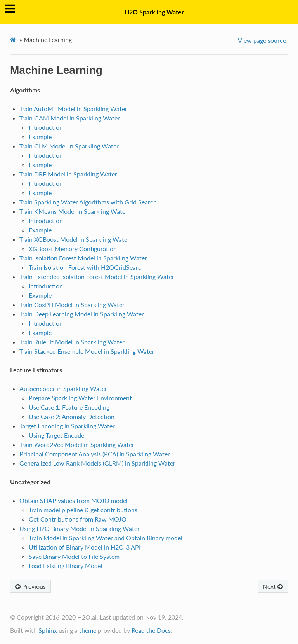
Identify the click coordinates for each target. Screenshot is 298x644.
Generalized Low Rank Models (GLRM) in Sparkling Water (97, 463)
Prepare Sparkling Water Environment (80, 398)
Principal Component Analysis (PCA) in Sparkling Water (95, 454)
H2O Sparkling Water (154, 12)
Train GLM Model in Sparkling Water (69, 146)
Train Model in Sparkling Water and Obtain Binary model (106, 538)
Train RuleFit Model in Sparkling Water (72, 342)
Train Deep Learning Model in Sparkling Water (82, 314)
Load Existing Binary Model (66, 566)
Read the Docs (151, 630)
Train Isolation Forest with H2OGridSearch (87, 267)
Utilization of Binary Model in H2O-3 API (85, 547)
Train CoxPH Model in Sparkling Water (72, 305)
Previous (30, 586)
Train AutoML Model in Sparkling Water (73, 109)
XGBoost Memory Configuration (73, 249)
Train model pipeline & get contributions (83, 510)
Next (273, 586)
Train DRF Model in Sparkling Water (68, 174)
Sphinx (48, 630)
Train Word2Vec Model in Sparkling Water (77, 444)
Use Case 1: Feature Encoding (69, 407)
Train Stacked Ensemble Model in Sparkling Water (87, 351)
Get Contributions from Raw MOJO (78, 519)
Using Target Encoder (58, 435)
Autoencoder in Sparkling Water (63, 388)
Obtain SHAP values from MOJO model (74, 500)
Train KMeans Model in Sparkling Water (74, 211)
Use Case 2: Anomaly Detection (72, 416)
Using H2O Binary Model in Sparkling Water (80, 528)
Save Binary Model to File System (74, 556)
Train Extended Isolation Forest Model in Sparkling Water (97, 277)
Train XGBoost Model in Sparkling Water (74, 239)
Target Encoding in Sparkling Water (67, 426)
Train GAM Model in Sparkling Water (70, 118)
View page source (262, 40)
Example (40, 137)
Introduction (46, 127)
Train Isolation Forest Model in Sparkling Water (83, 258)
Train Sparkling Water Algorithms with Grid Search (88, 202)
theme (88, 630)
